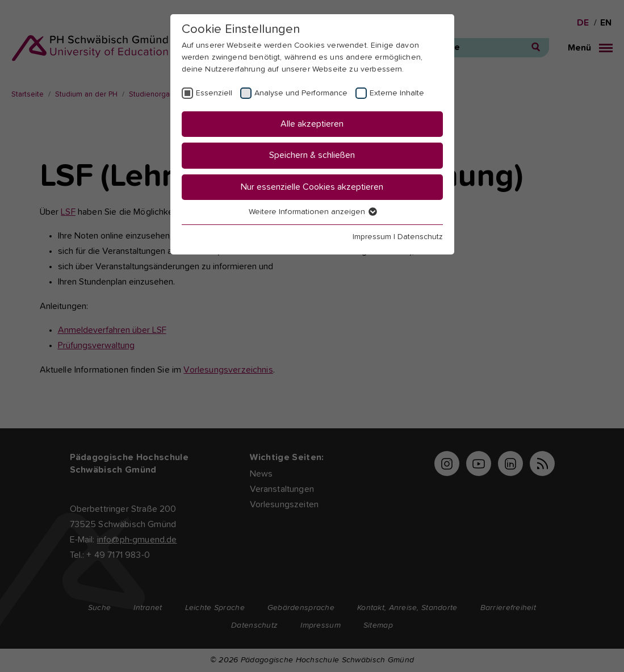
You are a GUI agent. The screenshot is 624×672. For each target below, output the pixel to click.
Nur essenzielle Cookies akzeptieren (312, 187)
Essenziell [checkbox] (214, 93)
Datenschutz (420, 237)
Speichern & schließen (312, 155)
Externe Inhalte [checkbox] (397, 93)
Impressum (372, 237)
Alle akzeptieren (312, 124)
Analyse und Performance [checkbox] (301, 93)
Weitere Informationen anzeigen (312, 212)
